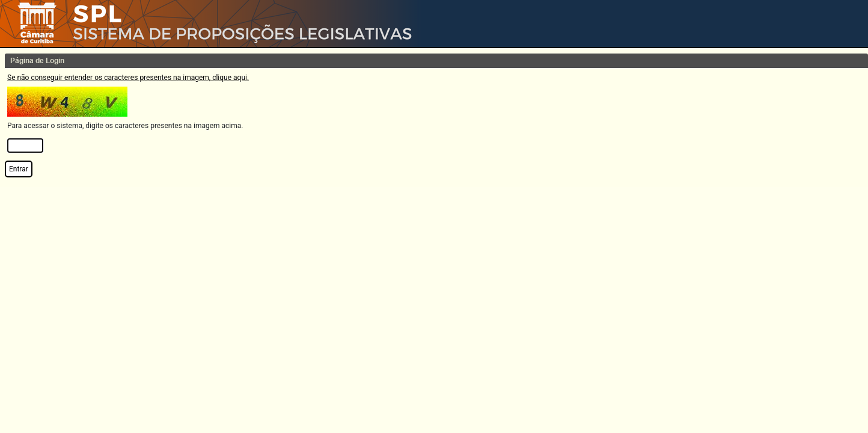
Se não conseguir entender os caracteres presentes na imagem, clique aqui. (128, 78)
